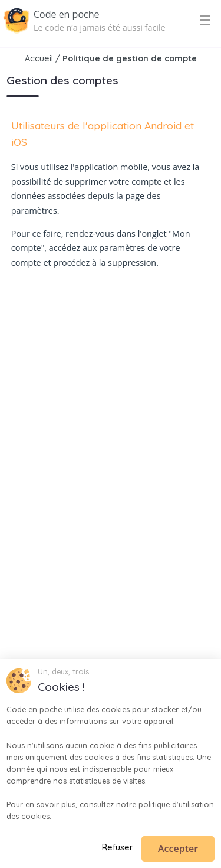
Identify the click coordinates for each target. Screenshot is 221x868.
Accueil (39, 58)
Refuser (118, 847)
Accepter (178, 849)
